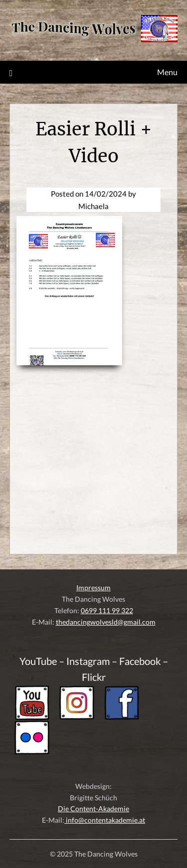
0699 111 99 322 (107, 610)
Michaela (93, 206)
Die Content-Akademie (93, 809)
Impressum (93, 588)
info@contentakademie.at (105, 820)
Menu (167, 72)
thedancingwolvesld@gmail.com (106, 622)
